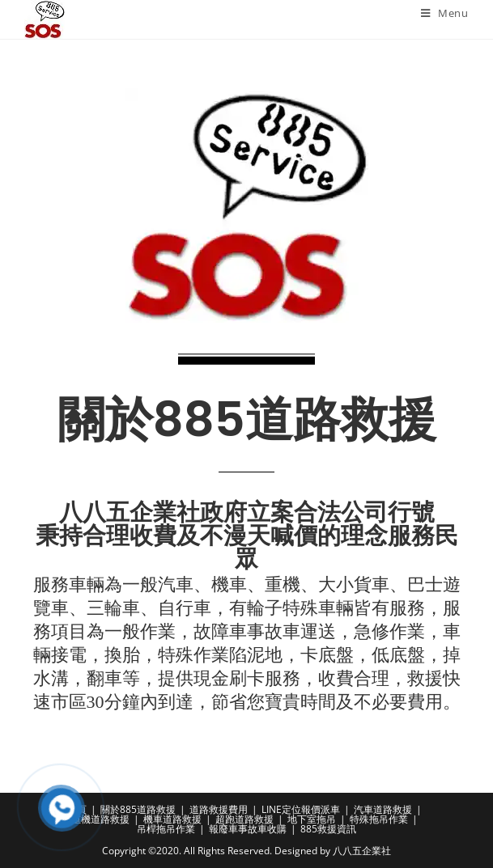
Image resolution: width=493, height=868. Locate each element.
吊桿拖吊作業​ (166, 829)
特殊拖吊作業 (379, 819)
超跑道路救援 (244, 819)
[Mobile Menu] (445, 13)
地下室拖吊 (312, 819)
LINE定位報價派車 (301, 809)
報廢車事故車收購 (248, 829)
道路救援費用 (219, 809)
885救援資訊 (328, 829)
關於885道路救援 (138, 809)
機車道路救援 (172, 819)
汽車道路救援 (383, 809)
